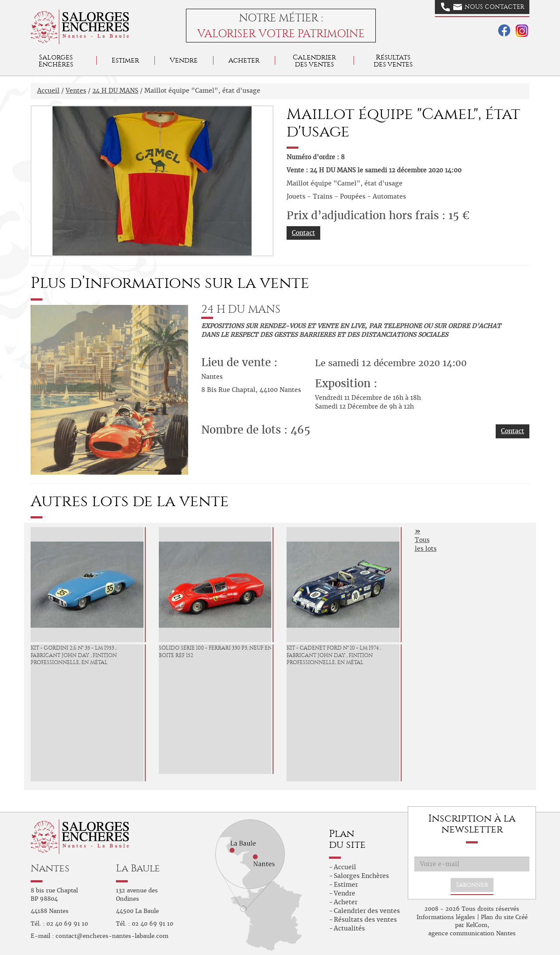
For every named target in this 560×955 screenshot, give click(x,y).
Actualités (349, 928)
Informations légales (446, 917)
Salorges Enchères (361, 876)
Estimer (125, 60)
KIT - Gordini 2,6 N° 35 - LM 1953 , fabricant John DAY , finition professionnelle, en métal (74, 655)
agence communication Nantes (472, 933)
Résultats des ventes (365, 920)
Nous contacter (483, 7)
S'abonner (472, 885)
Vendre (184, 60)
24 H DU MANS (115, 91)
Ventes (76, 91)
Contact (303, 233)
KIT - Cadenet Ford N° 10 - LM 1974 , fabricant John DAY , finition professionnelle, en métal (334, 655)
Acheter (244, 60)
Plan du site (497, 917)
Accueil (48, 91)
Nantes (50, 868)
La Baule (138, 868)
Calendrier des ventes (314, 61)
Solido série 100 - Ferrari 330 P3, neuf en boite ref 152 (215, 652)
